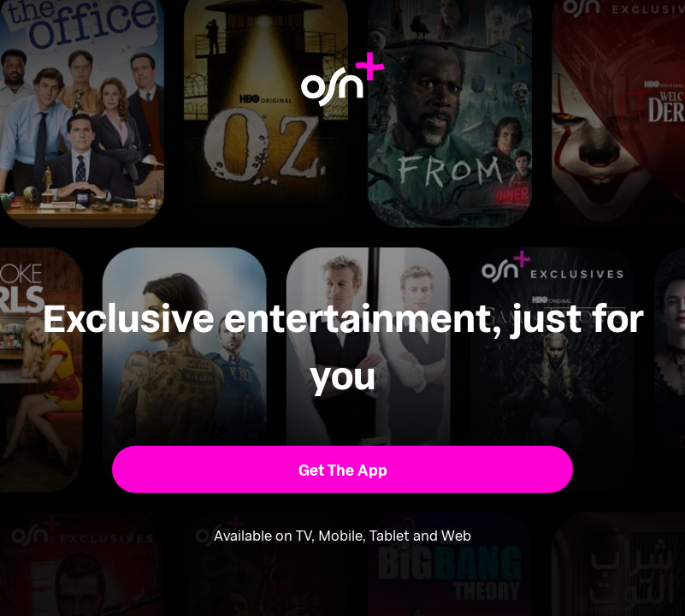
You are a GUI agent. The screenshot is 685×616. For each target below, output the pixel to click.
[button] (342, 469)
